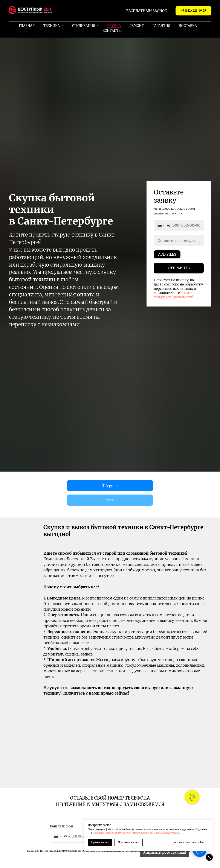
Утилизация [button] (84, 26)
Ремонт (137, 26)
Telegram (110, 486)
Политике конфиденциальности (111, 833)
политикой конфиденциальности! (177, 295)
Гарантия (161, 26)
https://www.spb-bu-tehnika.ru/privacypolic (155, 833)
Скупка (114, 26)
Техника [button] (52, 26)
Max (110, 500)
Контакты (112, 31)
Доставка (188, 26)
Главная (27, 26)
